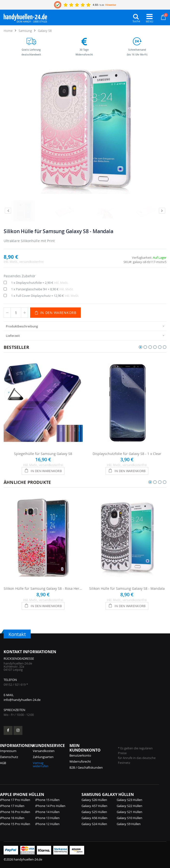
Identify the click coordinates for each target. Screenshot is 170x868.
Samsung (25, 31)
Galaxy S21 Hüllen (129, 812)
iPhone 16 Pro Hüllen (15, 812)
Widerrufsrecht (80, 761)
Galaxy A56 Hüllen (94, 818)
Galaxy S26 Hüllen (94, 800)
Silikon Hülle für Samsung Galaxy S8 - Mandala (127, 588)
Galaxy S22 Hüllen (129, 806)
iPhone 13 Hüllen (47, 818)
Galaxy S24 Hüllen (94, 824)
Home (8, 31)
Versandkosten (44, 751)
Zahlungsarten (43, 757)
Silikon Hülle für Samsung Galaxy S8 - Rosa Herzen (43, 588)
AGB (3, 763)
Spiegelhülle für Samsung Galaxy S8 (43, 454)
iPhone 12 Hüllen (47, 824)
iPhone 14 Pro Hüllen (50, 806)
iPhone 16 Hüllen (12, 818)
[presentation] (85, 326)
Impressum (8, 751)
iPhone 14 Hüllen (47, 812)
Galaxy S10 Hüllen (129, 818)
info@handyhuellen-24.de (22, 700)
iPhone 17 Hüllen (12, 806)
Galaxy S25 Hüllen (94, 812)
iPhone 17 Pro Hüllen (15, 800)
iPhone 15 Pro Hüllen (15, 824)
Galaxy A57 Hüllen (94, 806)
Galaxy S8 (45, 31)
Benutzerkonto (80, 755)
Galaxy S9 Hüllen (129, 824)
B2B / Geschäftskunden (86, 767)
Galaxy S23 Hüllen (129, 800)
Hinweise (111, 5)
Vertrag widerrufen (41, 764)
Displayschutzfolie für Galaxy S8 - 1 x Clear (127, 454)
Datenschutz (9, 757)
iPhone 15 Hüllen (47, 800)
